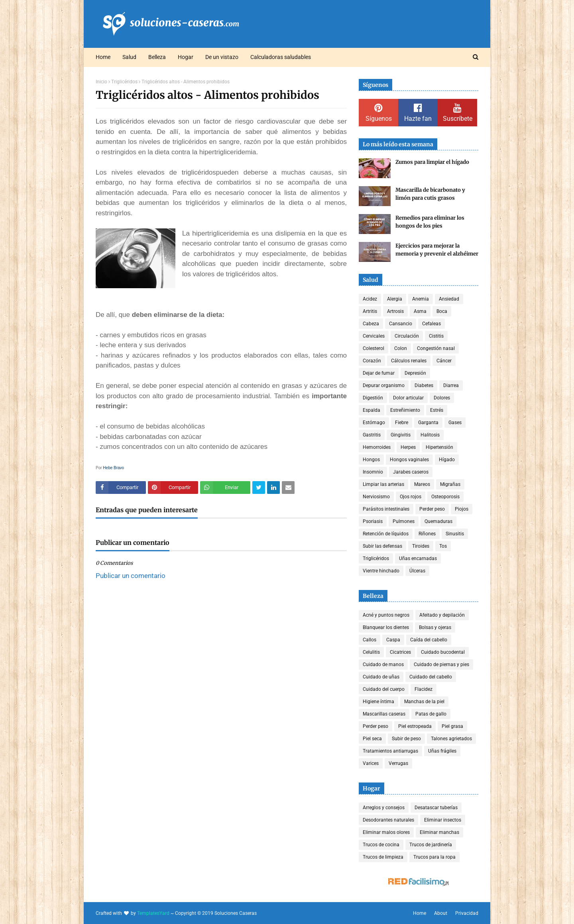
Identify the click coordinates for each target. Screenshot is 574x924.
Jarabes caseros (411, 472)
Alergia (395, 299)
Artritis (370, 311)
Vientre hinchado (381, 571)
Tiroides (421, 546)
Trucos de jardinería (431, 845)
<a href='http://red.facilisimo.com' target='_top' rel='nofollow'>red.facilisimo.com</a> (419, 882)
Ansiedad (449, 299)
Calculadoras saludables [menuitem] (281, 57)
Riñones (427, 534)
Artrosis (395, 311)
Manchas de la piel (424, 702)
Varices (371, 763)
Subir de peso (406, 739)
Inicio (101, 82)
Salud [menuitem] (129, 57)
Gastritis (372, 435)
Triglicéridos (124, 82)
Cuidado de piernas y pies (441, 664)
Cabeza (371, 324)
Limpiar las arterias (383, 484)
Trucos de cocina (381, 845)
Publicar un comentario (131, 576)
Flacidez (424, 689)
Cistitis (436, 336)
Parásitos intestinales (386, 509)
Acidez (370, 299)
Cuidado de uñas (381, 677)
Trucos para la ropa (434, 857)
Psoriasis (373, 521)
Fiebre (402, 423)
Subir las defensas (382, 546)
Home (420, 913)
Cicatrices (400, 652)
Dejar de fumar (379, 373)
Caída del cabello (429, 640)
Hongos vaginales (409, 460)
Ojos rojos (411, 497)
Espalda (372, 410)
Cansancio (401, 324)
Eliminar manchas (439, 832)
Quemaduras (438, 521)
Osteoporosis (445, 497)
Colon (401, 348)
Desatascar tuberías (436, 808)
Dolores (442, 398)
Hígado (447, 460)
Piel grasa (452, 726)
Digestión (373, 398)
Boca (442, 311)
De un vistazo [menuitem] (222, 57)
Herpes (408, 447)
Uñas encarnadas (418, 558)
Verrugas (398, 763)
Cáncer (444, 361)
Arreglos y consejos (384, 808)
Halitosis (430, 435)
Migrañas (450, 484)
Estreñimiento (405, 410)
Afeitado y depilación (442, 615)
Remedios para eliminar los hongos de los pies (430, 222)
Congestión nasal (436, 348)
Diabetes (424, 385)
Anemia (421, 299)
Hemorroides (377, 447)
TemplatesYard (153, 913)
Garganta (428, 423)
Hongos (371, 460)
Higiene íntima (378, 702)
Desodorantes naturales (388, 820)
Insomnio (373, 472)
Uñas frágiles (442, 751)
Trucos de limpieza (383, 857)
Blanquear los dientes (386, 627)
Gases (455, 423)
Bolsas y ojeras (435, 627)
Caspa (393, 640)
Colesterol (373, 348)
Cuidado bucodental (443, 652)
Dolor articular (408, 398)
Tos (443, 546)
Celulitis (371, 652)
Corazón (372, 361)
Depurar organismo (384, 385)
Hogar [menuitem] (186, 57)
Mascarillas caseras (384, 714)
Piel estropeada (415, 726)
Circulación (407, 336)
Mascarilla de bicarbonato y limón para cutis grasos (430, 194)
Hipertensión (439, 447)
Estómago (374, 423)
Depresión (415, 373)
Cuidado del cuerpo (384, 689)
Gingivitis (401, 435)
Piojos (462, 509)
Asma (420, 311)
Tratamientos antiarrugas (390, 751)
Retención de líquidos (386, 534)
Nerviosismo (376, 497)
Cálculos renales (409, 361)
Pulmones (404, 521)
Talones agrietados (451, 739)
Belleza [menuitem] (157, 57)
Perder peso (432, 509)
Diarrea (451, 385)
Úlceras (417, 571)
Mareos (422, 484)
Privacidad (467, 913)
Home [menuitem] (103, 57)
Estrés (437, 410)
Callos (370, 640)
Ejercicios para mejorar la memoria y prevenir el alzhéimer (437, 250)
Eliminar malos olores (386, 832)
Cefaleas (431, 324)
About (441, 913)
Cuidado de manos (383, 664)
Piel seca (372, 739)
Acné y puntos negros (386, 615)
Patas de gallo (431, 714)
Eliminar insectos (443, 820)
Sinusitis (455, 534)
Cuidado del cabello (431, 677)
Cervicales (374, 336)
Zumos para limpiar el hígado (432, 162)
